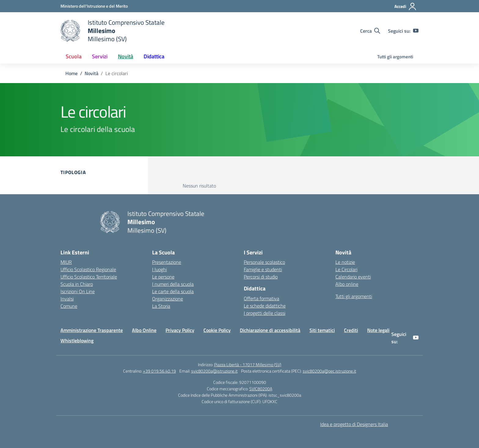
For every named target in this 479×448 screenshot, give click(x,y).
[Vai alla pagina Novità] (91, 73)
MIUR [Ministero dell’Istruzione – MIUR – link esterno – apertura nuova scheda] (66, 262)
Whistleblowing (77, 341)
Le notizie (345, 262)
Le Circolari (346, 269)
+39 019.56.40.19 (159, 371)
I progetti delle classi (265, 313)
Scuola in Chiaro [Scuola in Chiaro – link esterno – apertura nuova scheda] (77, 284)
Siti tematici (322, 330)
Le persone (163, 277)
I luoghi (159, 269)
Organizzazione (168, 299)
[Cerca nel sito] (370, 31)
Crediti (351, 330)
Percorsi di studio (261, 277)
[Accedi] (406, 6)
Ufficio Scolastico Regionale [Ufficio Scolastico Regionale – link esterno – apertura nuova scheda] (88, 269)
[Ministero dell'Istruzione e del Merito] (94, 6)
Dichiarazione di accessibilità (270, 330)
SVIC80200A (261, 389)
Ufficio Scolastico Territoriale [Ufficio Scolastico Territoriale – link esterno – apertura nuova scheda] (89, 277)
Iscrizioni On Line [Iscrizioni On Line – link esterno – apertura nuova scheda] (78, 291)
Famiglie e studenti (263, 269)
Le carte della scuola (173, 291)
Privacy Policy (180, 330)
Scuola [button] (74, 56)
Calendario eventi (353, 277)
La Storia (161, 306)
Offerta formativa (261, 298)
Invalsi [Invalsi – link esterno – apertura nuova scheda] (67, 299)
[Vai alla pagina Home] (71, 73)
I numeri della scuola (173, 284)
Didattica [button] (154, 56)
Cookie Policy (217, 330)
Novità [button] (126, 56)
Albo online (347, 284)
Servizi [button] (100, 56)
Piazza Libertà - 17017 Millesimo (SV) (248, 364)
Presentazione (167, 262)
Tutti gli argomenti (395, 57)
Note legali (378, 330)
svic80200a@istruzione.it (214, 371)
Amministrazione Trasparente (92, 330)
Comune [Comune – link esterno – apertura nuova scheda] (69, 306)
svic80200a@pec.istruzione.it (329, 371)
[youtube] (416, 31)
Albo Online (144, 330)
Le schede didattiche (265, 306)
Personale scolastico (264, 262)
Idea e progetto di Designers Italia (354, 424)
